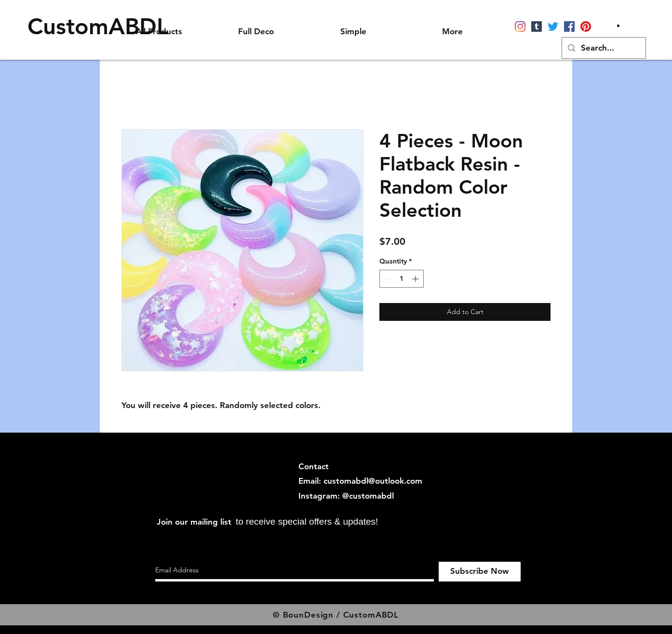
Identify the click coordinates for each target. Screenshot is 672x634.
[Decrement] (387, 279)
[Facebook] (569, 26)
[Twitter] (553, 26)
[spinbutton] (402, 279)
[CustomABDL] (98, 26)
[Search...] (603, 48)
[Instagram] (520, 26)
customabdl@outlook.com (373, 481)
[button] (618, 26)
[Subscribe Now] (480, 572)
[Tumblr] (537, 26)
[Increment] (416, 279)
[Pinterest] (586, 26)
